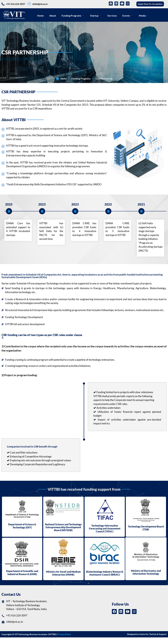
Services (112, 16)
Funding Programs (73, 16)
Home (41, 16)
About (53, 16)
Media (144, 16)
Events (127, 16)
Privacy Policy (64, 634)
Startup (96, 16)
